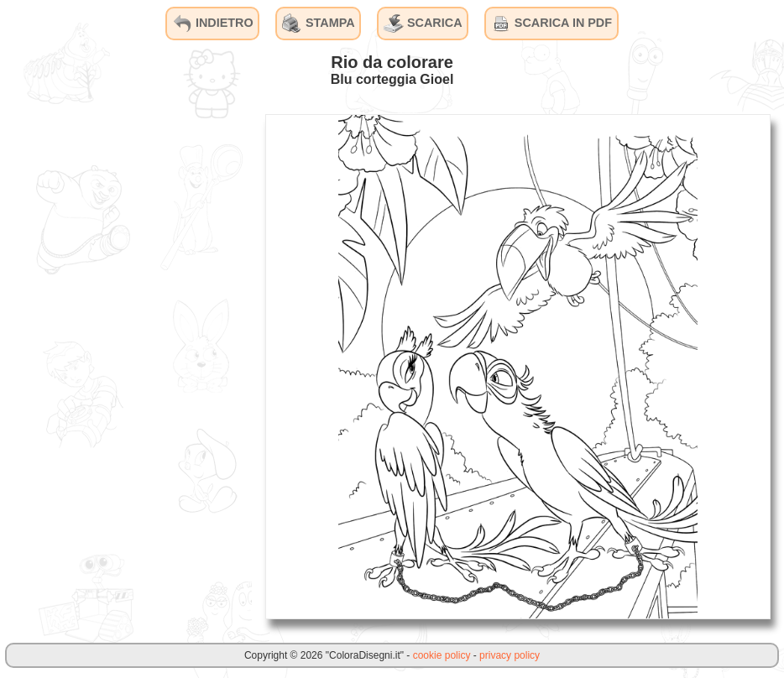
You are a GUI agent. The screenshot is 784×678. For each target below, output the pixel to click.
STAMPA (319, 23)
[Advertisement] (126, 366)
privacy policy (510, 655)
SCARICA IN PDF (551, 23)
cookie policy (442, 655)
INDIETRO (213, 23)
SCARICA (423, 23)
